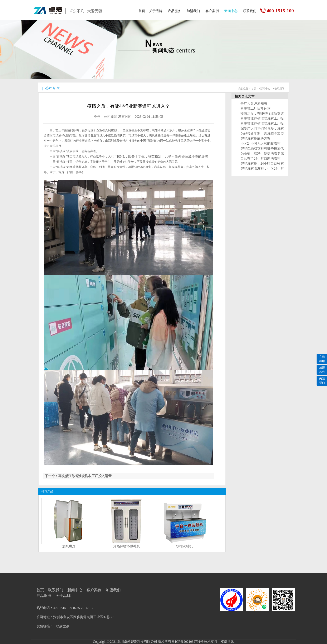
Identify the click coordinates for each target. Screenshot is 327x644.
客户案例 (212, 11)
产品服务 (175, 11)
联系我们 (250, 11)
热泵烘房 (69, 546)
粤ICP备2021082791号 (187, 642)
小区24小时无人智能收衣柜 (260, 143)
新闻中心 (231, 11)
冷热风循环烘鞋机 (127, 546)
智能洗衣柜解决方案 (255, 138)
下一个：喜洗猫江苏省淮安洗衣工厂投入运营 (78, 476)
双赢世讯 (63, 626)
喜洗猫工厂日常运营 (255, 108)
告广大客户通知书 (254, 103)
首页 (142, 11)
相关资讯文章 (245, 96)
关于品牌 (156, 11)
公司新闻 (53, 88)
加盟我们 (193, 11)
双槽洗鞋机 (184, 546)
